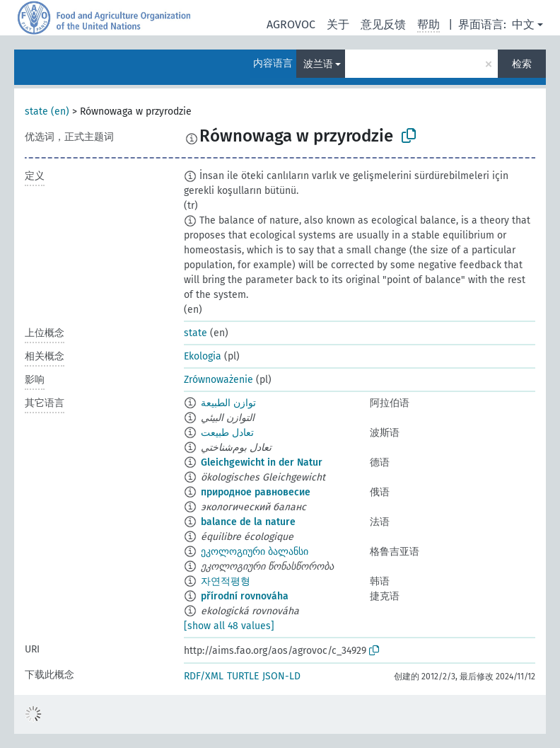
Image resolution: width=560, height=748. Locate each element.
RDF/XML (204, 676)
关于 (338, 24)
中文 (523, 24)
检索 (522, 64)
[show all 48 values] (229, 626)
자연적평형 (226, 581)
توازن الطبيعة (228, 403)
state (196, 333)
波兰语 (318, 64)
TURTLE (243, 676)
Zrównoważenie (218, 380)
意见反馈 (383, 24)
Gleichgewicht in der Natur (262, 462)
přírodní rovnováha (245, 596)
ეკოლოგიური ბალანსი (255, 552)
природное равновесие (256, 492)
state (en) (47, 111)
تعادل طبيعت (227, 433)
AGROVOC (291, 24)
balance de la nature (248, 522)
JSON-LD (281, 676)
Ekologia (203, 356)
